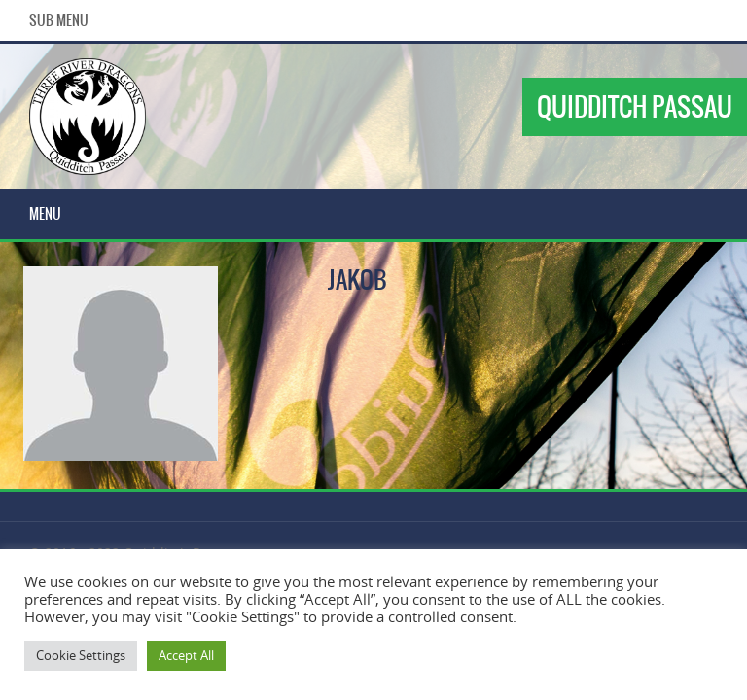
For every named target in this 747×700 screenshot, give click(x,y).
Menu (45, 214)
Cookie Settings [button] (81, 655)
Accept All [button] (186, 655)
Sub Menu (59, 20)
